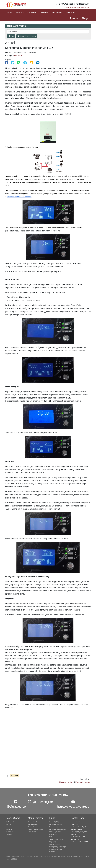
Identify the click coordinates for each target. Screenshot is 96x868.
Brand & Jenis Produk (27, 36)
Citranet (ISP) (54, 822)
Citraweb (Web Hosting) (58, 829)
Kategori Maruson (83, 782)
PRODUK (20, 12)
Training (9, 827)
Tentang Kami (75, 7)
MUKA (10, 12)
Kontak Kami (85, 7)
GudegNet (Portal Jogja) (58, 847)
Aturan (66, 7)
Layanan (9, 829)
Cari (11, 36)
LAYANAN (32, 12)
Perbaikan (10, 832)
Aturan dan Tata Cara (35, 822)
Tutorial (9, 834)
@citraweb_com (41, 802)
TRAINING (44, 12)
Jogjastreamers (55, 844)
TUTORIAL (71, 12)
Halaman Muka (12, 822)
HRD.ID (52, 837)
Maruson (18, 55)
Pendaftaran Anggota (35, 829)
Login (85, 18)
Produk (9, 824)
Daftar (74, 18)
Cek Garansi (32, 832)
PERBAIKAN (57, 12)
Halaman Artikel (66, 782)
